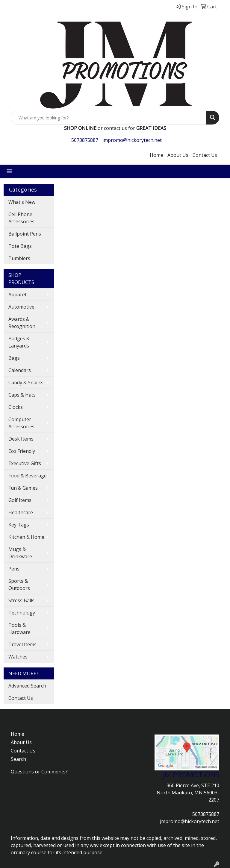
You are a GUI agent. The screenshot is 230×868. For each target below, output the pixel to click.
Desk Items (21, 439)
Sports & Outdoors (19, 585)
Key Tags (19, 525)
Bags (14, 358)
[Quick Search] (109, 118)
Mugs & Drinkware (20, 553)
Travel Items (22, 644)
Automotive (21, 307)
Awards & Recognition (22, 323)
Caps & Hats (22, 395)
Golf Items (20, 500)
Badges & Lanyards (19, 342)
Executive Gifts (25, 463)
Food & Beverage (28, 476)
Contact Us (205, 155)
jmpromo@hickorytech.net (132, 140)
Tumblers (19, 258)
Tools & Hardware (19, 629)
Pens (14, 569)
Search (18, 759)
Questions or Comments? (39, 772)
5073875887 (85, 140)
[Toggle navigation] (9, 171)
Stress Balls (21, 600)
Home (156, 155)
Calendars (20, 370)
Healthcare (21, 512)
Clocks (16, 407)
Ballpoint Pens (25, 234)
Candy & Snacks (26, 383)
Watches (18, 657)
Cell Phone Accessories (21, 218)
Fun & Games (23, 488)
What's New (22, 202)
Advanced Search (27, 686)
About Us (178, 155)
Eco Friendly (22, 451)
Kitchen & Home (26, 537)
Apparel (17, 295)
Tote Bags (20, 246)
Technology (22, 613)
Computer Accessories (21, 423)
